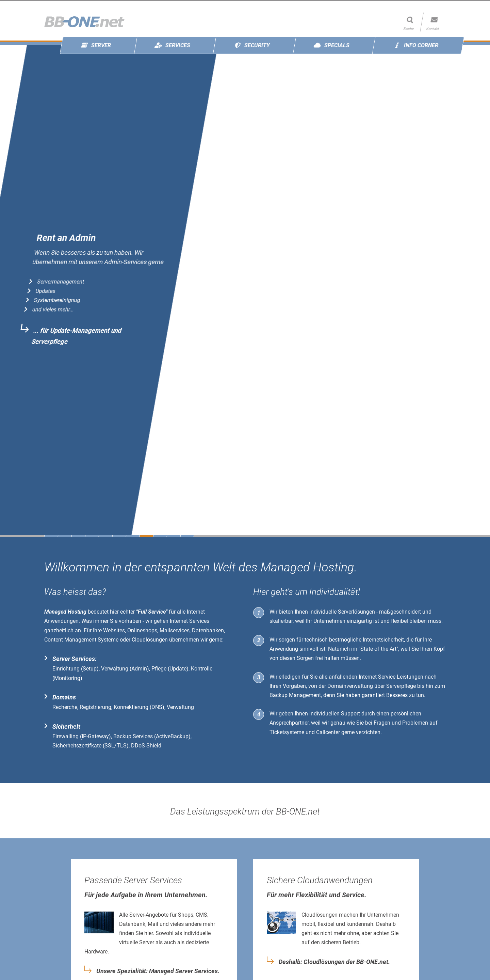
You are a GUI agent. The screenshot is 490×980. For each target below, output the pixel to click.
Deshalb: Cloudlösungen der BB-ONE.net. (334, 962)
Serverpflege (401, 686)
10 (174, 536)
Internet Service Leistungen (391, 677)
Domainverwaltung (350, 686)
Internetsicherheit (383, 640)
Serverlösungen (356, 612)
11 (187, 536)
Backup (279, 695)
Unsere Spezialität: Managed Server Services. (158, 971)
